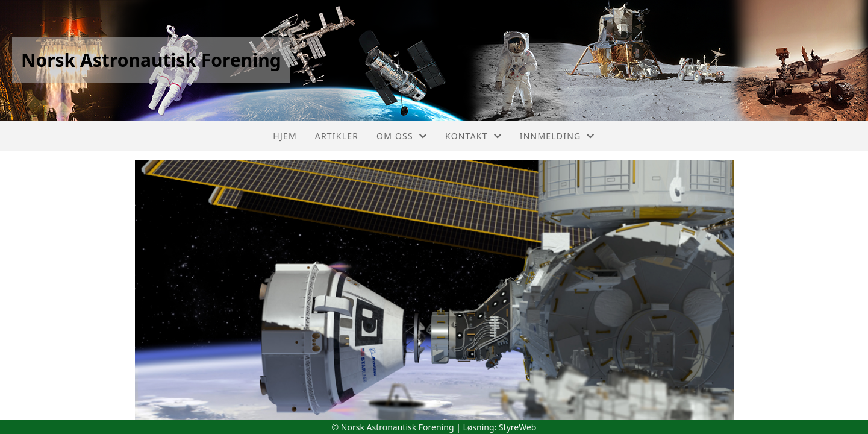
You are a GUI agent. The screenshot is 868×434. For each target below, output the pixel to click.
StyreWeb (518, 427)
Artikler (337, 136)
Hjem (285, 136)
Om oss (402, 136)
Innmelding (557, 136)
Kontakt (473, 136)
